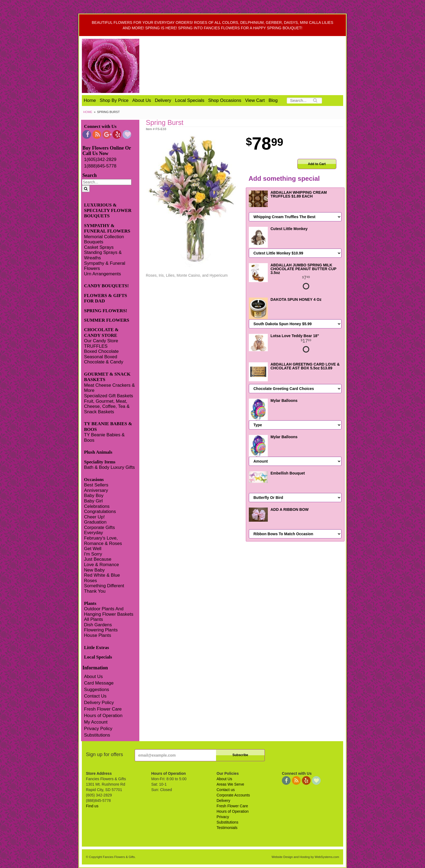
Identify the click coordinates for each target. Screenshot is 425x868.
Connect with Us (100, 126)
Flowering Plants (101, 630)
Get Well (93, 549)
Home (90, 100)
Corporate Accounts (233, 795)
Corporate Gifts (99, 527)
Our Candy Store (101, 341)
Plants (90, 603)
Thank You (95, 591)
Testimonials (227, 828)
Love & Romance (102, 565)
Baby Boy (94, 496)
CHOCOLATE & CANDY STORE (101, 332)
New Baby (94, 570)
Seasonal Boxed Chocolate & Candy (104, 359)
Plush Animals (98, 452)
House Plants (98, 635)
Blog (273, 100)
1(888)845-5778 (100, 166)
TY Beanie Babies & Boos (104, 438)
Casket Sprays (99, 247)
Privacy (223, 817)
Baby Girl (93, 501)
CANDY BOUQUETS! (106, 286)
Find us (92, 806)
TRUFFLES (96, 346)
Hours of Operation (103, 716)
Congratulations (100, 512)
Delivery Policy (99, 703)
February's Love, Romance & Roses (103, 541)
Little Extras (96, 648)
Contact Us (95, 696)
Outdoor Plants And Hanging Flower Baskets (109, 612)
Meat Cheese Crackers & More (109, 388)
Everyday (94, 533)
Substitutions (97, 735)
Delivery (163, 100)
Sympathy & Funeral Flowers (105, 266)
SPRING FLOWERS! (106, 311)
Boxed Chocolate (101, 351)
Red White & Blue (102, 575)
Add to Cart (317, 164)
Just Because (98, 559)
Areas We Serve (230, 784)
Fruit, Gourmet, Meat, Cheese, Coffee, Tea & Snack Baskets (107, 406)
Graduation (95, 522)
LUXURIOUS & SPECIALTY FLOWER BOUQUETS (108, 211)
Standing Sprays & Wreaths (103, 255)
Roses (91, 581)
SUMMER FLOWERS (107, 320)
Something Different (104, 586)
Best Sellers (96, 485)
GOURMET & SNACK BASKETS (107, 377)
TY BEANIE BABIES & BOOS (108, 426)
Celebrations (97, 506)
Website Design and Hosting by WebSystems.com (305, 857)
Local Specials (190, 100)
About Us (142, 100)
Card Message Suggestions (99, 686)
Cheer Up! (94, 517)
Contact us (226, 790)
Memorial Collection (104, 237)
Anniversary (96, 490)
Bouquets (94, 242)
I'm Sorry (93, 554)
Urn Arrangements (102, 274)
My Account (96, 722)
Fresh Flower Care (103, 709)
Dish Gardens (98, 625)
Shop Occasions (225, 100)
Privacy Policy (98, 729)
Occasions (94, 480)
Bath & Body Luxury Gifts (109, 467)
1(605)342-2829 (100, 159)
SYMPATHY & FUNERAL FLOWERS (107, 228)
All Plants (94, 619)
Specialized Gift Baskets (109, 396)
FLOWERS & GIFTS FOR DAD (106, 298)
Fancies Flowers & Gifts (247, 66)
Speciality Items (100, 462)
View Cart (255, 100)
